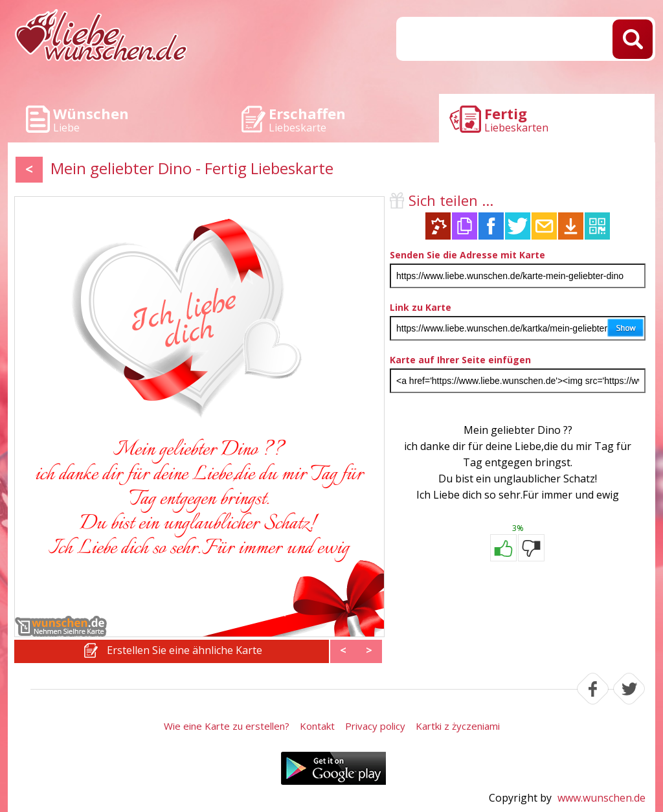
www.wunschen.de (601, 798)
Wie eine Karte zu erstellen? (227, 726)
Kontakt (317, 726)
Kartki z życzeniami (458, 726)
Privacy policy (375, 726)
